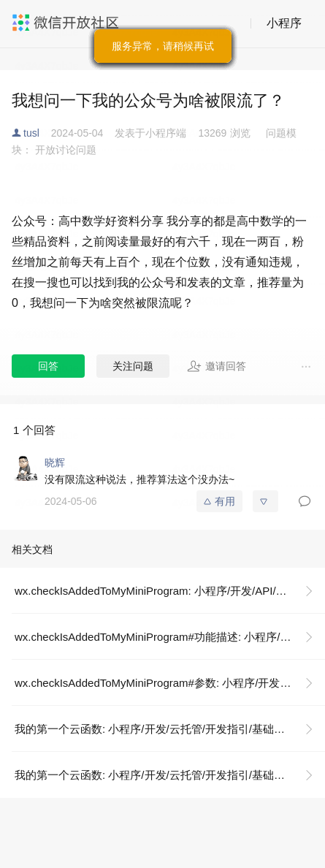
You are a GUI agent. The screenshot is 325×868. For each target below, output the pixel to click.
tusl (31, 133)
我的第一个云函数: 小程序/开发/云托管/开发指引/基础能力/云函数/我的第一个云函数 (170, 729)
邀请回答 (217, 366)
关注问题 (133, 366)
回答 (48, 366)
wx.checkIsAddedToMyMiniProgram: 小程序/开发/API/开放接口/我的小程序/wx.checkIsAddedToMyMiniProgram (170, 591)
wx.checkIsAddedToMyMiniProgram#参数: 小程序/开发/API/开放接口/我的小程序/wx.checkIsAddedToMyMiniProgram (170, 683)
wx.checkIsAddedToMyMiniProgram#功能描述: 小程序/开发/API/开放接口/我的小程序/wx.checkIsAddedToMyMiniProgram (170, 637)
